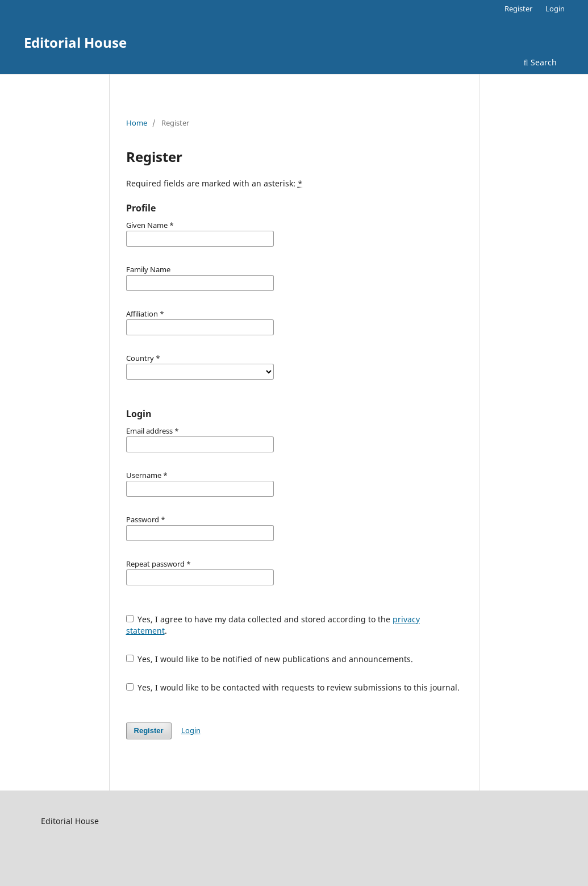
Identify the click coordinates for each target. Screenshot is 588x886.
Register (518, 9)
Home (137, 123)
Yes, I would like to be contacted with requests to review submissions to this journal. (293, 687)
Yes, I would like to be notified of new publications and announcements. (270, 659)
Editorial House (75, 42)
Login (555, 9)
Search (540, 62)
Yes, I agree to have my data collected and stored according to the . (273, 625)
